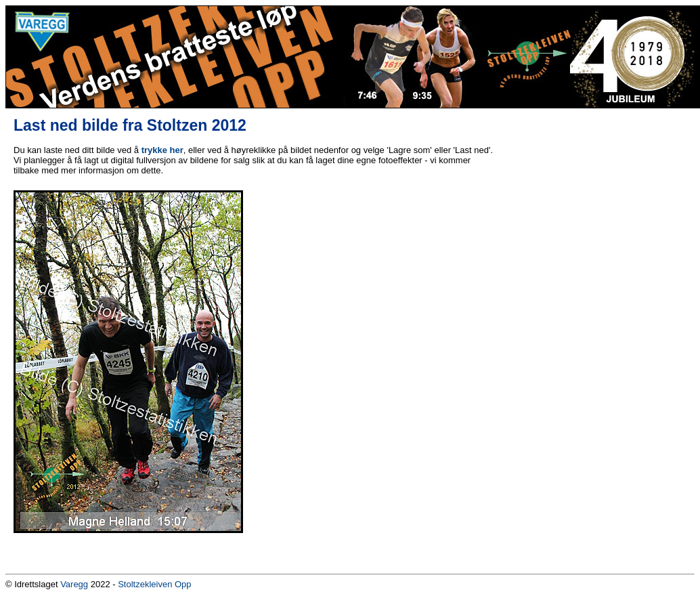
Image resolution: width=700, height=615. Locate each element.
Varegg (74, 584)
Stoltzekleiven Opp (154, 584)
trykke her (162, 150)
